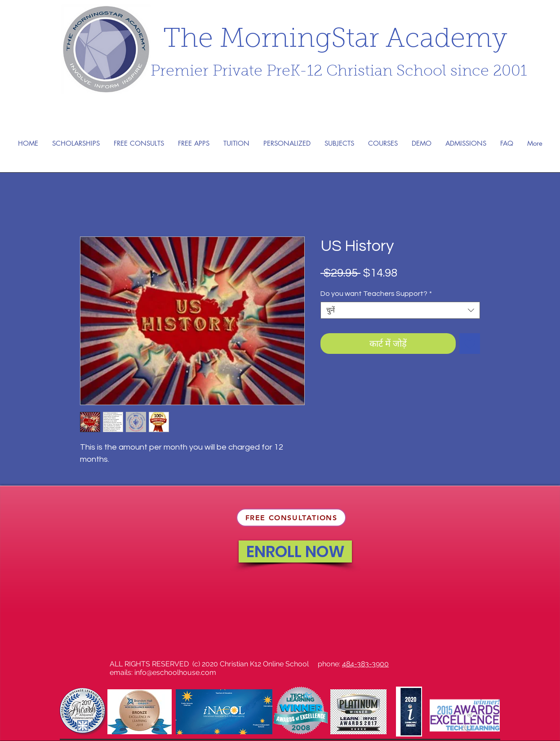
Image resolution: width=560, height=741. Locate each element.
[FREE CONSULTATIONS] (291, 518)
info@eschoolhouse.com (175, 672)
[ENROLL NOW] (295, 551)
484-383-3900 (365, 664)
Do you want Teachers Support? (376, 294)
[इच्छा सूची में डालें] (470, 344)
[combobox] (400, 310)
